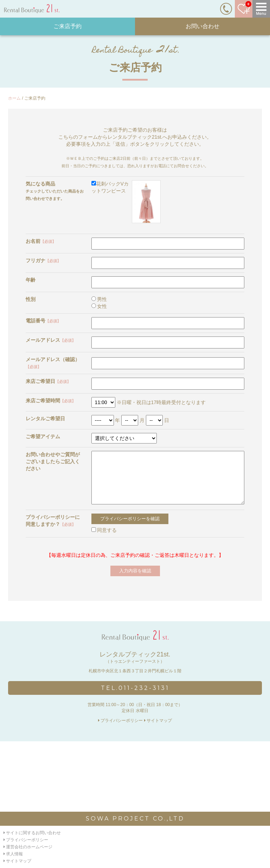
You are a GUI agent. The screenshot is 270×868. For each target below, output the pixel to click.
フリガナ (43, 260)
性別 (31, 299)
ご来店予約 (67, 26)
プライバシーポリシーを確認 (130, 519)
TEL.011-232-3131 (135, 688)
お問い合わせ (202, 26)
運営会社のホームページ (28, 847)
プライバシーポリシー (120, 721)
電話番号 (43, 321)
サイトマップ (158, 721)
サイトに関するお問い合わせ (32, 833)
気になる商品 (40, 184)
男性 (99, 299)
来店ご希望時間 (51, 401)
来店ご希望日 (48, 381)
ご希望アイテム (43, 436)
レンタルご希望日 (45, 419)
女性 (99, 306)
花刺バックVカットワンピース (126, 202)
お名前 (41, 241)
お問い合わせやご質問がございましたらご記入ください (53, 461)
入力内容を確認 (135, 571)
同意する (104, 530)
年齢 (31, 280)
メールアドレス (51, 340)
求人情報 (13, 854)
